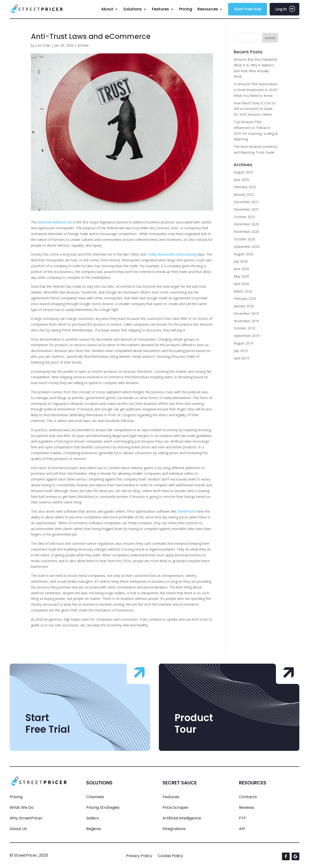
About (107, 9)
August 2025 (243, 172)
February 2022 (245, 187)
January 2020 (244, 306)
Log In (281, 9)
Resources (208, 9)
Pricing (186, 9)
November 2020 (246, 232)
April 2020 (241, 284)
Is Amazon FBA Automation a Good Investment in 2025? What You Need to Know (256, 90)
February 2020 (245, 298)
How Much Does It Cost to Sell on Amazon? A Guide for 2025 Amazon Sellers (255, 109)
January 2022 (244, 194)
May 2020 (241, 276)
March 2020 (243, 291)
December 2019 (246, 313)
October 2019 (244, 328)
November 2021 (246, 209)
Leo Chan (43, 45)
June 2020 (241, 269)
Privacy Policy (139, 856)
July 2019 (241, 351)
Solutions (133, 9)
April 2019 (241, 358)
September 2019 (247, 336)
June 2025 (241, 180)
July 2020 (241, 261)
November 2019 (246, 321)
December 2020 (246, 224)
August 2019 (243, 343)
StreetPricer (186, 511)
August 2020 (243, 254)
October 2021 (244, 217)
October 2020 (244, 239)
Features (160, 9)
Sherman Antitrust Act (55, 222)
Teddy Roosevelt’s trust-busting (172, 254)
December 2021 (246, 202)
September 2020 (247, 247)
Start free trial (248, 9)
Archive (83, 45)
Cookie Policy (170, 856)
